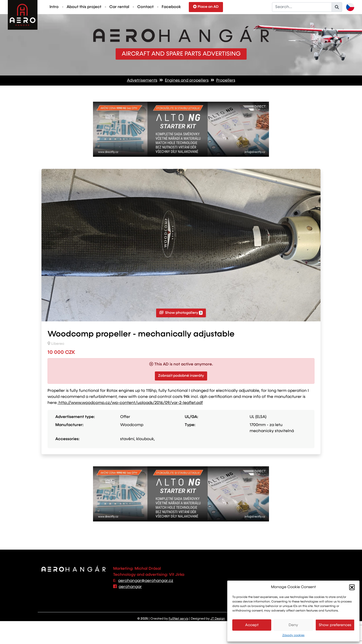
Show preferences (335, 625)
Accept (252, 625)
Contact (145, 7)
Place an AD (206, 7)
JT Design (218, 619)
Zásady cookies (293, 635)
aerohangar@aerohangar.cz (146, 581)
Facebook (171, 7)
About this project (84, 7)
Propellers (226, 81)
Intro (54, 7)
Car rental (119, 7)
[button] (352, 587)
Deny (293, 625)
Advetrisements (142, 81)
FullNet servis (178, 619)
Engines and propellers (187, 81)
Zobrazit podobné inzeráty (181, 376)
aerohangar (130, 587)
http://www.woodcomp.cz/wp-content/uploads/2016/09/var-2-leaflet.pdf (130, 403)
